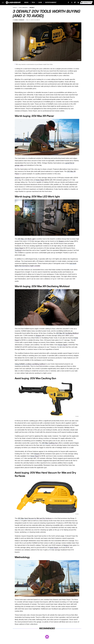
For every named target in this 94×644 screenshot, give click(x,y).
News (26, 2)
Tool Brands (23, 8)
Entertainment (51, 2)
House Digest (63, 345)
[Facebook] (68, 3)
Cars (40, 2)
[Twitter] (72, 3)
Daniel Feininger (19, 20)
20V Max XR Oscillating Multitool (67, 333)
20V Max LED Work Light (26, 239)
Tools (15, 8)
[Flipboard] (75, 3)
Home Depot (40, 180)
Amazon (17, 178)
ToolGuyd (18, 250)
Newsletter (86, 3)
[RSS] (78, 3)
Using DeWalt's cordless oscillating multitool (30, 364)
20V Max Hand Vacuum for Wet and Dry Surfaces (35, 518)
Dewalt (32, 8)
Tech (33, 2)
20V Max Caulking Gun (50, 443)
